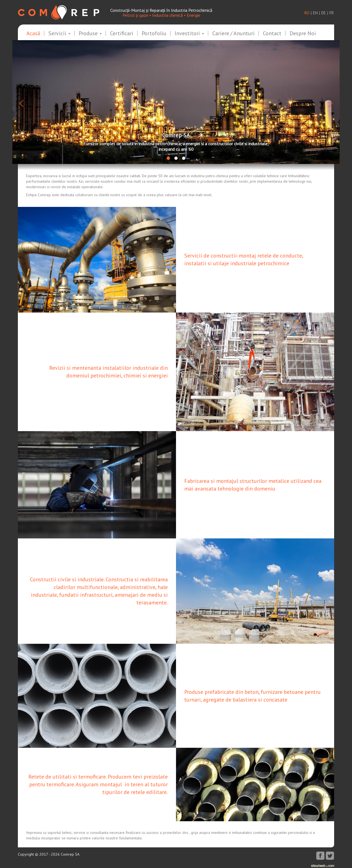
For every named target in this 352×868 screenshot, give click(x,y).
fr (332, 13)
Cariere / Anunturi (233, 34)
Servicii (59, 34)
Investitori (189, 34)
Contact (272, 34)
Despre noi (303, 34)
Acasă (33, 34)
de (324, 13)
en (315, 13)
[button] (37, 102)
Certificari (122, 34)
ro (307, 13)
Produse (90, 34)
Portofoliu (154, 34)
